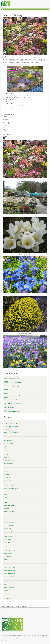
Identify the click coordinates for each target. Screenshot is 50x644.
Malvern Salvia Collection (9, 506)
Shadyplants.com (7, 556)
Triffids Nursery (7, 585)
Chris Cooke (6, 429)
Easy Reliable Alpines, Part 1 (9, 108)
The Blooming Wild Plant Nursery (10, 568)
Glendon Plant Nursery (8, 455)
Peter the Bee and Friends (9, 523)
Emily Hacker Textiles (8, 449)
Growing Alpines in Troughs (9, 104)
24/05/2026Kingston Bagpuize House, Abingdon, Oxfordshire (14, 390)
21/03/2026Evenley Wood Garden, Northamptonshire (12, 382)
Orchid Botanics (7, 520)
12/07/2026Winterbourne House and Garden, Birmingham (13, 403)
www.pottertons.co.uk (8, 134)
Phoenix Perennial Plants (9, 525)
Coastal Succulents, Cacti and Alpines (11, 432)
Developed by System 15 (6, 642)
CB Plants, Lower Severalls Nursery (11, 427)
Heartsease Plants (7, 466)
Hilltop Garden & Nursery (9, 472)
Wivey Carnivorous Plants (9, 596)
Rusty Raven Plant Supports (9, 551)
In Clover (5, 483)
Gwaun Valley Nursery (8, 463)
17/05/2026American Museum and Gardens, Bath (11, 386)
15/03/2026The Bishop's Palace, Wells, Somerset (11, 378)
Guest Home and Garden (9, 460)
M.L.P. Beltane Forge (8, 503)
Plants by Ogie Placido (8, 537)
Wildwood (6, 590)
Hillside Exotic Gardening (9, 469)
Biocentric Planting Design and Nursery (12, 424)
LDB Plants (6, 492)
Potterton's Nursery (8, 539)
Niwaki (5, 517)
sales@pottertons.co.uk (8, 131)
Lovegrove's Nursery (8, 500)
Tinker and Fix (6, 579)
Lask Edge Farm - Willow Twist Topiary (11, 489)
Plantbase (6, 534)
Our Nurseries (10, 606)
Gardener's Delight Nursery (9, 452)
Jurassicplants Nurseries (9, 486)
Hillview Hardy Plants (8, 475)
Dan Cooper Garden (8, 438)
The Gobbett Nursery (8, 565)
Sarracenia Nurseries (8, 554)
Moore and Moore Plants (9, 511)
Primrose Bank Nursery (8, 542)
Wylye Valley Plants (8, 599)
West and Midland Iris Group (9, 588)
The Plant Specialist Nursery (9, 573)
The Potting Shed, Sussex (9, 576)
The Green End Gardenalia (9, 571)
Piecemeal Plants (7, 528)
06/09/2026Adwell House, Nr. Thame (9, 407)
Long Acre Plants (7, 497)
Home (3, 606)
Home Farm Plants (7, 477)
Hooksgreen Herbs (7, 480)
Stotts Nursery (6, 562)
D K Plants (6, 435)
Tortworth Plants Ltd (8, 582)
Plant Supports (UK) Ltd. (9, 531)
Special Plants (6, 559)
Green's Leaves (7, 458)
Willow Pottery (6, 593)
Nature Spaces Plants (8, 514)
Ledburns (6, 494)
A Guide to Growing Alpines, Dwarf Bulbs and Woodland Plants (17, 106)
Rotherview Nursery (8, 548)
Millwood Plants (7, 508)
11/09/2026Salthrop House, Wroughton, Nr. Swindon (12, 411)
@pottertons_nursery (12, 99)
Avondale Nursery (7, 421)
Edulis (5, 446)
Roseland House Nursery (9, 545)
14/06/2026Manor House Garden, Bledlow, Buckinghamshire (14, 394)
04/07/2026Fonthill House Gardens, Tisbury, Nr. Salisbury (13, 398)
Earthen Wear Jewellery (8, 443)
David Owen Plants (8, 441)
